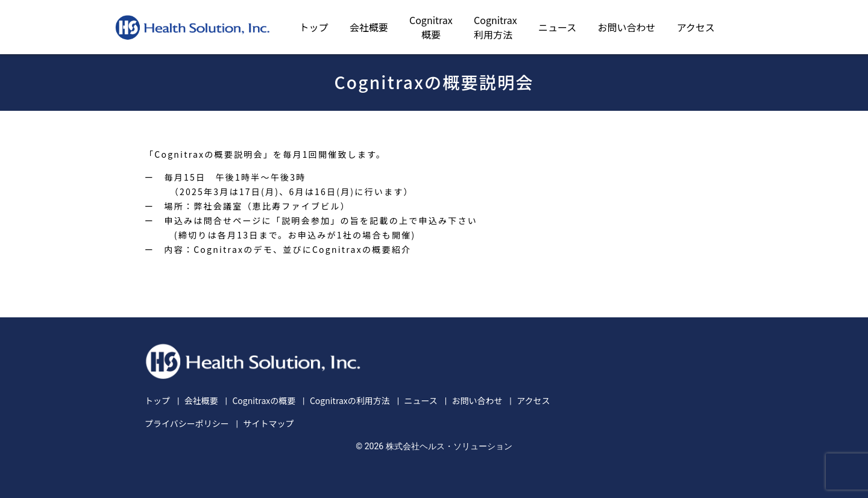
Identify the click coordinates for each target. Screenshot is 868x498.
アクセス (696, 27)
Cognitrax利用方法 (495, 27)
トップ (314, 27)
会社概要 (369, 27)
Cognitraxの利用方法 (350, 400)
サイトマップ (268, 423)
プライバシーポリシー (187, 423)
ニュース (557, 27)
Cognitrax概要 (431, 27)
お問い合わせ (626, 27)
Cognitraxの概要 (264, 400)
